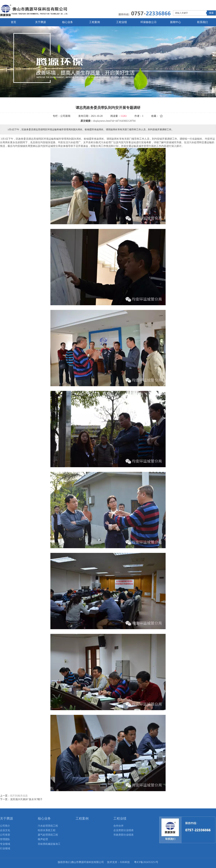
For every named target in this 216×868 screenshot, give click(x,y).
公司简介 (5, 826)
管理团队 (5, 839)
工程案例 (82, 819)
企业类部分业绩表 (123, 830)
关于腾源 (6, 819)
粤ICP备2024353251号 (146, 862)
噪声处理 (43, 839)
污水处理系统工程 (48, 826)
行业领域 (5, 848)
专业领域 (5, 844)
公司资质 (5, 835)
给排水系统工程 (47, 830)
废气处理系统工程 (48, 835)
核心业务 (44, 819)
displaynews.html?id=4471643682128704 (114, 121)
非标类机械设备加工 (49, 844)
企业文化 (5, 830)
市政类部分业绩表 (123, 835)
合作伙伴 (118, 826)
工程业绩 (120, 819)
